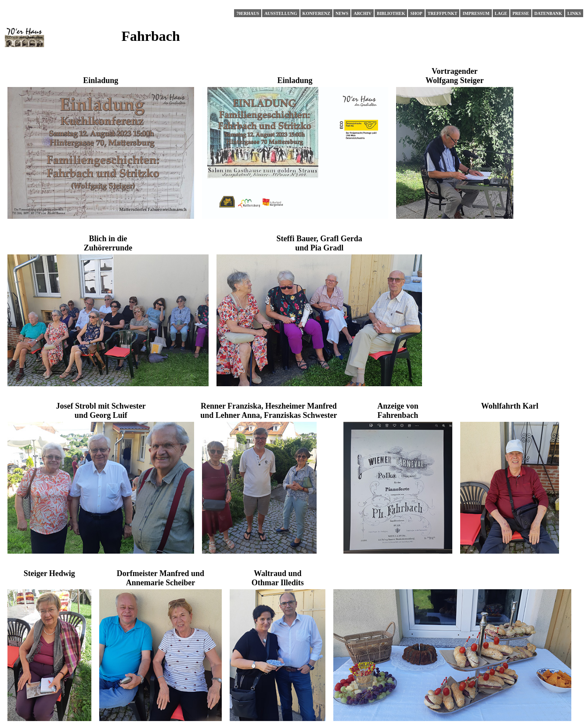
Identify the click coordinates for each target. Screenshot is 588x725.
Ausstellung (281, 13)
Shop (416, 13)
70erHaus (248, 13)
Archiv (363, 13)
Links (574, 13)
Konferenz (316, 13)
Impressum (476, 13)
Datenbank (548, 13)
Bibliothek (391, 13)
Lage (501, 13)
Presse (521, 13)
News (342, 13)
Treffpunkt (443, 13)
